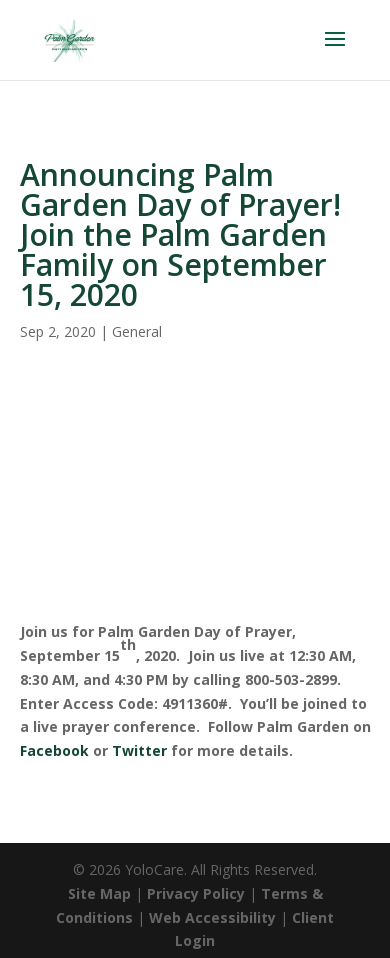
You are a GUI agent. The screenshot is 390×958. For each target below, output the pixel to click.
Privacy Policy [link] (196, 893)
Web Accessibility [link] (212, 917)
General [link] (137, 331)
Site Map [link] (99, 893)
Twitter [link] (139, 750)
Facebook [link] (54, 750)
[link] (69, 38)
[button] (335, 52)
